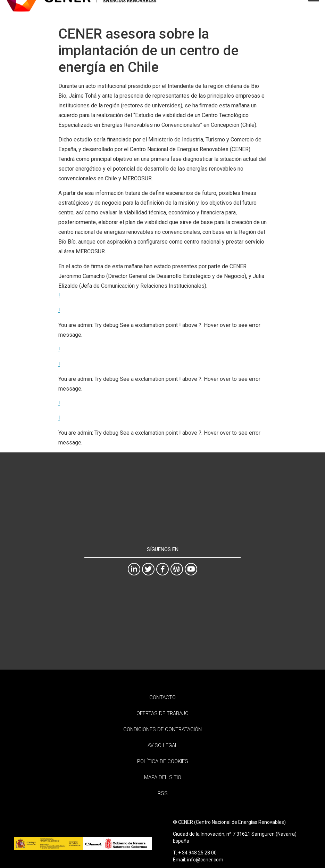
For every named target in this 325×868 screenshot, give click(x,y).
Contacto (162, 697)
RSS (163, 793)
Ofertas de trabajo (162, 713)
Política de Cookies (163, 761)
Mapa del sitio (163, 777)
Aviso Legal (163, 745)
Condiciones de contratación (162, 729)
